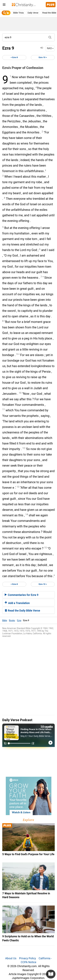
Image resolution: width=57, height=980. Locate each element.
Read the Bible (49, 13)
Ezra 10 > (43, 57)
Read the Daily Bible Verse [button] (22, 611)
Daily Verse (33, 13)
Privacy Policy (28, 958)
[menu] (4, 5)
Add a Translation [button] (17, 603)
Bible (5, 620)
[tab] (28, 595)
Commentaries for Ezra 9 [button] (22, 595)
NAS (50, 48)
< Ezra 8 (14, 57)
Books (12, 620)
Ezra (19, 620)
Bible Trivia (18, 13)
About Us (11, 958)
